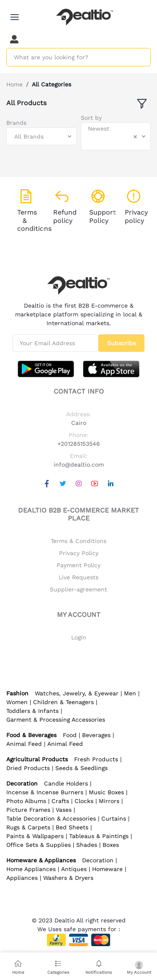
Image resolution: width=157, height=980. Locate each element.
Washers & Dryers (68, 878)
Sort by (91, 118)
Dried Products (28, 768)
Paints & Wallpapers (35, 836)
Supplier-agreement (78, 589)
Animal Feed (24, 744)
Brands (16, 123)
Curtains (114, 818)
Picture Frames (28, 810)
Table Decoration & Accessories (51, 818)
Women (17, 702)
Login (79, 637)
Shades (87, 845)
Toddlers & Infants (32, 711)
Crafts (60, 801)
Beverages (96, 735)
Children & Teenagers (63, 702)
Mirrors (109, 801)
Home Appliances (31, 869)
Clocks (84, 801)
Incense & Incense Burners (45, 792)
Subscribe (122, 343)
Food (70, 735)
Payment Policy (78, 565)
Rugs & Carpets (28, 827)
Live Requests (78, 577)
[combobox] (41, 136)
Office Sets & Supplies (39, 845)
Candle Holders (66, 783)
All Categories (51, 84)
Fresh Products (96, 759)
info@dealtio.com (79, 465)
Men (130, 693)
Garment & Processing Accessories (56, 720)
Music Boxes (106, 792)
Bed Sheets (72, 827)
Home (14, 84)
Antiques (74, 869)
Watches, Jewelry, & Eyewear (77, 693)
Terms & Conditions (78, 541)
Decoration (98, 860)
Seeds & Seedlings (81, 768)
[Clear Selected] (135, 136)
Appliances (22, 878)
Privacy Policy (79, 553)
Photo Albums (26, 801)
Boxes (111, 845)
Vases (64, 810)
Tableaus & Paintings (99, 836)
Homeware (107, 869)
